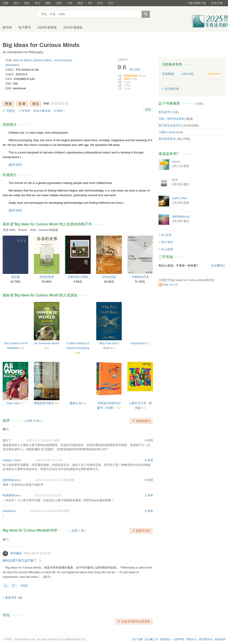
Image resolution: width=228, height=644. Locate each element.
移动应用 (220, 639)
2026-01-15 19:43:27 (49, 480)
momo (176, 162)
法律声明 (179, 639)
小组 (69, 3)
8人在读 (166, 235)
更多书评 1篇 (14, 598)
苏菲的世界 (47, 277)
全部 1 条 (78, 531)
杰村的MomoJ (12, 480)
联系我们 (166, 639)
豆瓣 (5, 3)
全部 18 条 (33, 421)
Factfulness (138, 343)
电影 (27, 3)
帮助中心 (191, 639)
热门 (6, 429)
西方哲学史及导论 (170, 125)
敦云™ (7, 440)
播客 (48, 3)
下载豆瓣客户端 (196, 3)
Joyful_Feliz (180, 198)
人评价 (135, 69)
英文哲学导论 (167, 139)
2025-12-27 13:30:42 (39, 440)
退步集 (15, 277)
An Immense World (47, 343)
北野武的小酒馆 (78, 277)
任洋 (175, 180)
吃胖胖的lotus (11, 495)
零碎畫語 (16, 553)
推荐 (148, 110)
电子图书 (25, 27)
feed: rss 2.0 (170, 285)
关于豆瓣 (137, 639)
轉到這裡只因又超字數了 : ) (22, 560)
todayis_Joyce (12, 460)
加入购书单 (43, 111)
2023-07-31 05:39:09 (44, 511)
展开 (47, 577)
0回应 (24, 586)
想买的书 (164, 112)
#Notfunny (9, 511)
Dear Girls (13, 403)
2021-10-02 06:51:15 (48, 495)
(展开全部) (15, 165)
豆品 (111, 3)
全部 (199, 104)
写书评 (26, 111)
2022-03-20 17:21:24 (49, 460)
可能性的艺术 (140, 277)
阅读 (80, 3)
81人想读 (167, 249)
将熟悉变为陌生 (45, 403)
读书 (16, 3)
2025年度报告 (73, 27)
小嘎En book (167, 132)
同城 (59, 3)
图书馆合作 (206, 639)
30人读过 (167, 242)
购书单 (7, 27)
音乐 (37, 3)
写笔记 (11, 111)
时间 (100, 3)
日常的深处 (109, 277)
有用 (150, 440)
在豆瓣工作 (151, 639)
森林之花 (76, 403)
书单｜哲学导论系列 (172, 119)
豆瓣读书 (19, 15)
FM (90, 3)
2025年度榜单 (47, 27)
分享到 (58, 111)
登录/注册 (217, 3)
